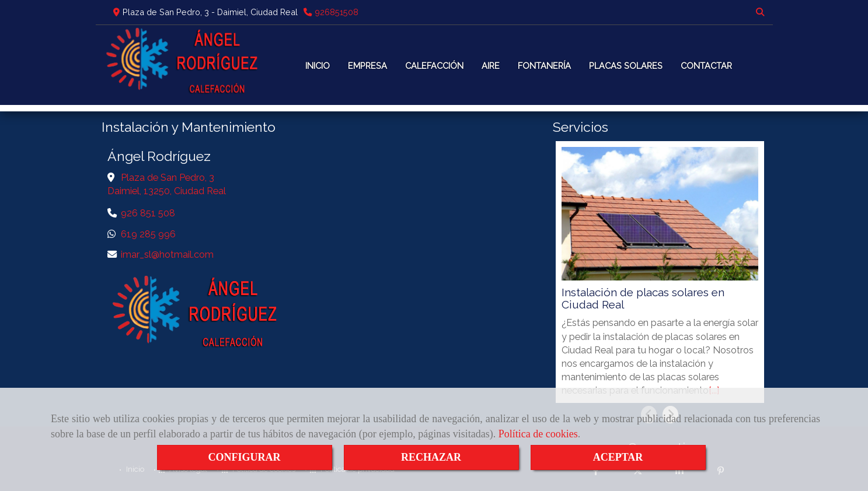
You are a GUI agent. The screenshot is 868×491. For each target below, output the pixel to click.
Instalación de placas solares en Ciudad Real (643, 299)
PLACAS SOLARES (626, 66)
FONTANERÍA (544, 66)
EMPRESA (367, 66)
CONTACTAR (706, 66)
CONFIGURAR (245, 457)
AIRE (491, 66)
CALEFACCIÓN (434, 66)
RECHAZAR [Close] (431, 457)
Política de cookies (538, 434)
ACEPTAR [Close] (618, 457)
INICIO (318, 66)
